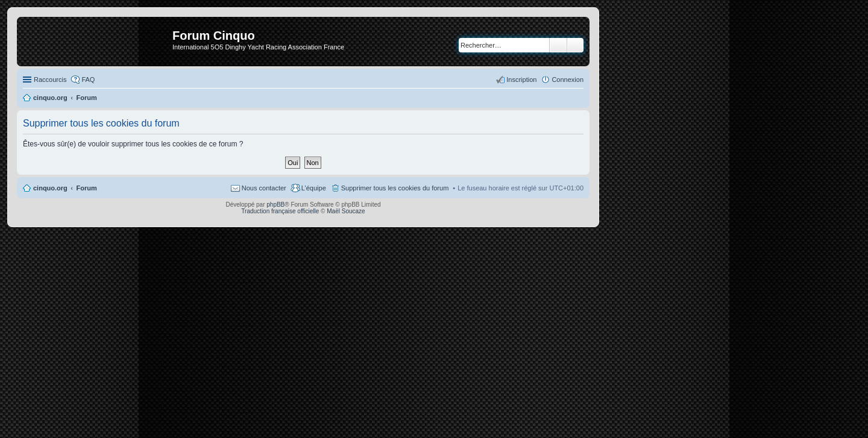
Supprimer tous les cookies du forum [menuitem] (395, 188)
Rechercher (558, 45)
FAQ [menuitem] (88, 80)
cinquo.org (50, 188)
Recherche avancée (575, 45)
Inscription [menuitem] (521, 80)
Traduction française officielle (280, 211)
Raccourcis (50, 80)
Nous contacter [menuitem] (264, 188)
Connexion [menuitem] (568, 80)
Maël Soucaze (346, 211)
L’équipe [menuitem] (314, 188)
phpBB (275, 205)
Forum (87, 188)
